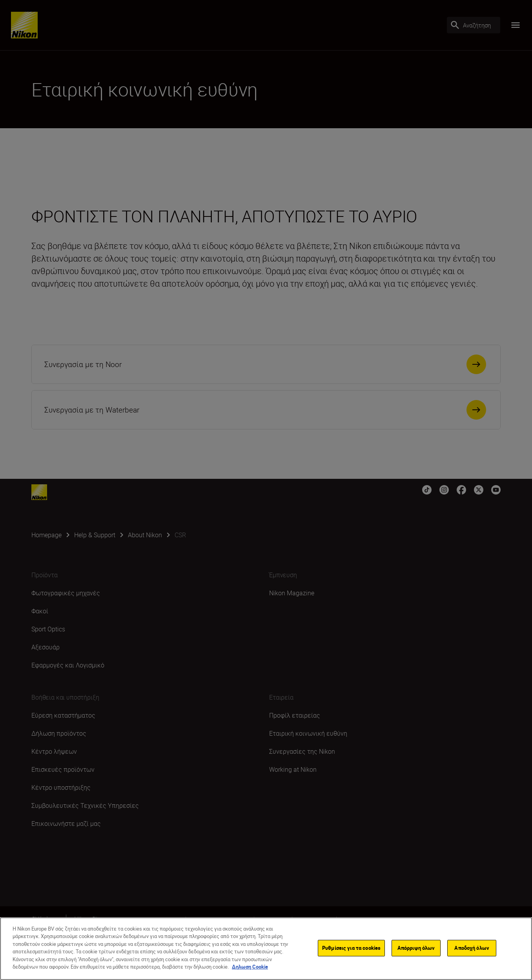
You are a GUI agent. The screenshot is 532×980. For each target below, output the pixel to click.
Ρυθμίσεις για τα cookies (351, 948)
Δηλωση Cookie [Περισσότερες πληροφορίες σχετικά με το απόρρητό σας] (250, 967)
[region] (266, 949)
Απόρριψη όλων (416, 948)
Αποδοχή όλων (472, 948)
